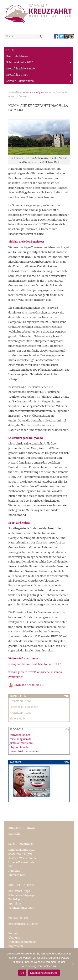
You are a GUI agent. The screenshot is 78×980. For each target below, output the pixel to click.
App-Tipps (15, 904)
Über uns (14, 938)
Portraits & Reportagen (24, 707)
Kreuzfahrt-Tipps (38, 75)
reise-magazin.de (20, 739)
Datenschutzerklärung (44, 973)
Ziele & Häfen (18, 719)
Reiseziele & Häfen (33, 92)
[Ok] (73, 964)
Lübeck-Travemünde (21, 862)
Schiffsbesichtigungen (22, 895)
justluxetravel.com (21, 743)
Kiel (11, 866)
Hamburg (14, 871)
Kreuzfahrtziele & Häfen (21, 69)
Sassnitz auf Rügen (20, 854)
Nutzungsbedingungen (23, 942)
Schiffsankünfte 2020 (38, 63)
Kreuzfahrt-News (17, 56)
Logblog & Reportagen (38, 82)
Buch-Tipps (15, 899)
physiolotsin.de (19, 747)
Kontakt (13, 933)
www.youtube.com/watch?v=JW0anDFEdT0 (35, 664)
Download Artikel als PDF (27, 685)
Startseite (14, 834)
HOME (10, 50)
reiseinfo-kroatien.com (24, 751)
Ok (22, 973)
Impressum (16, 946)
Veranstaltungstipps (21, 908)
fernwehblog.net (20, 735)
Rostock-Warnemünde (22, 858)
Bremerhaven (17, 875)
